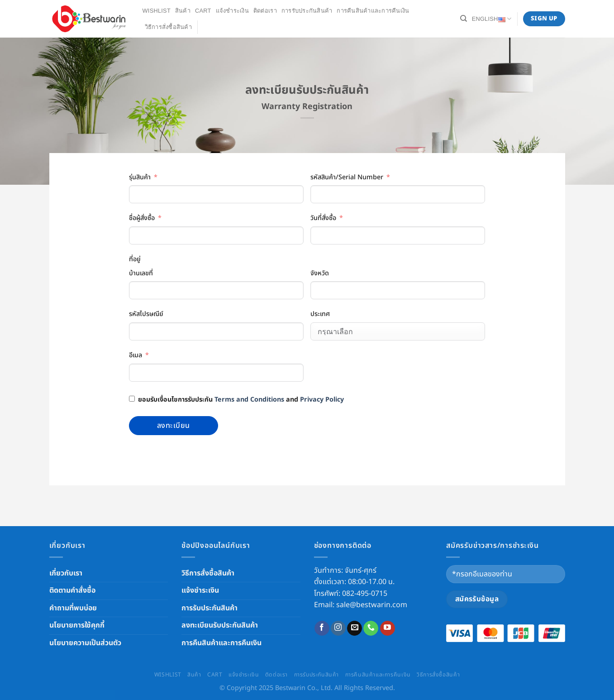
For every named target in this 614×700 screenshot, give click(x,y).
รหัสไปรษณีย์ (146, 314)
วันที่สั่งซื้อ (323, 218)
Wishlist (157, 11)
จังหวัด (320, 273)
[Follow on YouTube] (388, 628)
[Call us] (371, 628)
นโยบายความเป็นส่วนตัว (85, 643)
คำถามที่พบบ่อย (73, 608)
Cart (203, 11)
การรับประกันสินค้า (307, 11)
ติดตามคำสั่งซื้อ (72, 590)
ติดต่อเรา (265, 11)
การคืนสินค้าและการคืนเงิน (373, 11)
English (492, 19)
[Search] (464, 19)
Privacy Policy (322, 400)
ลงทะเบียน (174, 426)
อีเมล (136, 355)
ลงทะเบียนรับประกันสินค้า (220, 625)
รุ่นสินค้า (140, 177)
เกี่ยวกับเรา (66, 573)
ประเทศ (320, 314)
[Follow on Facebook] (322, 628)
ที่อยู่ (135, 259)
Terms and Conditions (249, 400)
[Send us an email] (355, 628)
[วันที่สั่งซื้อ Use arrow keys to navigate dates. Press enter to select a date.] (398, 235)
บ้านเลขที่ (141, 273)
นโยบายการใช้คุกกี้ (77, 625)
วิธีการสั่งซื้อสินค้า (168, 27)
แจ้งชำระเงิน (232, 11)
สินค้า (183, 11)
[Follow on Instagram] (338, 628)
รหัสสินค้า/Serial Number (347, 177)
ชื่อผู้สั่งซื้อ (142, 218)
